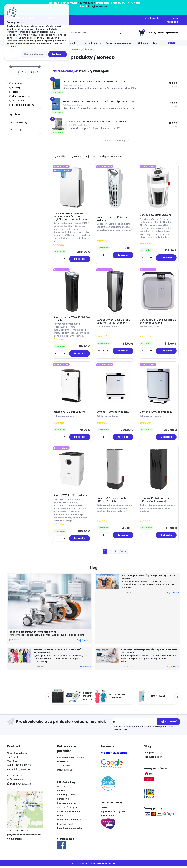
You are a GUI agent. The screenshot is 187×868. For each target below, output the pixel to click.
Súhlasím (57, 54)
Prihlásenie (154, 18)
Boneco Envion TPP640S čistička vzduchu (72, 319)
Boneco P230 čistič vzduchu (156, 215)
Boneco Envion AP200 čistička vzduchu (114, 219)
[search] (122, 34)
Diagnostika (70, 43)
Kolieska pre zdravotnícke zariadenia (33, 634)
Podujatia (149, 755)
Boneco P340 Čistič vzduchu (70, 413)
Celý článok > (83, 642)
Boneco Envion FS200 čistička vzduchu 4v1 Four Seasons (114, 322)
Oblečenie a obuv (148, 43)
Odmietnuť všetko (34, 54)
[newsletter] (169, 724)
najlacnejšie (59, 156)
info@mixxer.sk (22, 771)
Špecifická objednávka (69, 830)
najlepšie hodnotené (111, 156)
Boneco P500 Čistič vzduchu (156, 413)
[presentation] (49, 699)
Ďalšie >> (123, 554)
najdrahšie (75, 156)
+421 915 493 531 (23, 767)
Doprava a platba (67, 805)
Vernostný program (68, 809)
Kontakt (61, 793)
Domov (61, 788)
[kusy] (60, 259)
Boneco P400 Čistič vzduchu (113, 413)
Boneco (88, 49)
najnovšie (90, 156)
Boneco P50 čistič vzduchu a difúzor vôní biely (113, 502)
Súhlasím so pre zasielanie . (144, 730)
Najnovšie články (153, 759)
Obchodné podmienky (69, 822)
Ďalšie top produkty (115, 141)
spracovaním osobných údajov (143, 729)
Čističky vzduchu (72, 49)
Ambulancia (91, 43)
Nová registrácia (66, 797)
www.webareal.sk (105, 865)
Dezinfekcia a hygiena (118, 43)
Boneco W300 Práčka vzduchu (71, 497)
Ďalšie (172, 43)
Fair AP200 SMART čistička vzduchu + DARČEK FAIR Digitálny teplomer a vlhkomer (71, 217)
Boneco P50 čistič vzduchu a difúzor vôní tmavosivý (157, 502)
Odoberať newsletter (59, 724)
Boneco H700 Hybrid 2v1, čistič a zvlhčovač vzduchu (158, 322)
